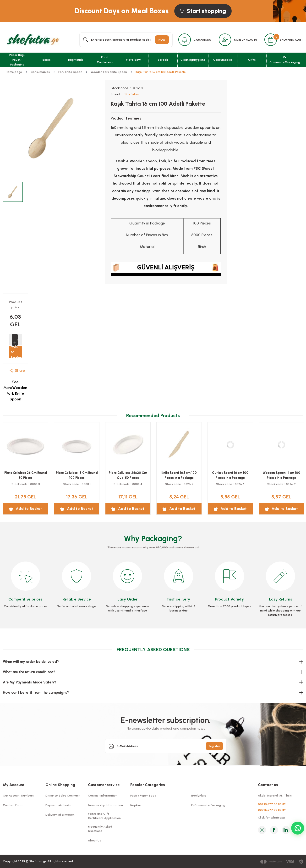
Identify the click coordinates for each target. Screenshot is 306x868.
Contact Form (13, 805)
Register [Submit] (214, 746)
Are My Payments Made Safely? (30, 682)
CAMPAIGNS (202, 40)
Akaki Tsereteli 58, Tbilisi (275, 796)
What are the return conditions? (29, 672)
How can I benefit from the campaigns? (36, 693)
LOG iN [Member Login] (252, 40)
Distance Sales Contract (63, 796)
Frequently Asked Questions (100, 829)
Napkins (136, 805)
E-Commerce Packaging (208, 805)
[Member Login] (225, 40)
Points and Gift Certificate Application (104, 816)
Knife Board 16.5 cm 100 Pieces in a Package (281, 475)
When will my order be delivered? (31, 662)
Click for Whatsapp (272, 818)
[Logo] (32, 39)
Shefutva (132, 94)
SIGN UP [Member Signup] (240, 40)
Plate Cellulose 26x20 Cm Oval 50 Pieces (230, 475)
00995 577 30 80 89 (272, 804)
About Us (94, 841)
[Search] (126, 40)
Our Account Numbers (18, 796)
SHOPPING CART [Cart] (291, 40)
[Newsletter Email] (166, 746)
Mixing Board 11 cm (26, 473)
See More (15, 390)
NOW (162, 40)
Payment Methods (58, 805)
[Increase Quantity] (15, 343)
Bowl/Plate (199, 796)
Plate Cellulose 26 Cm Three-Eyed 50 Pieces (77, 475)
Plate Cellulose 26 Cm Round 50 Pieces (128, 475)
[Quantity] (18, 337)
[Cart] (271, 40)
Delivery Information (60, 815)
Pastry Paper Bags (143, 796)
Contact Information (103, 796)
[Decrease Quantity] (15, 337)
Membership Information (105, 805)
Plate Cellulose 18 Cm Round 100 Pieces (179, 475)
